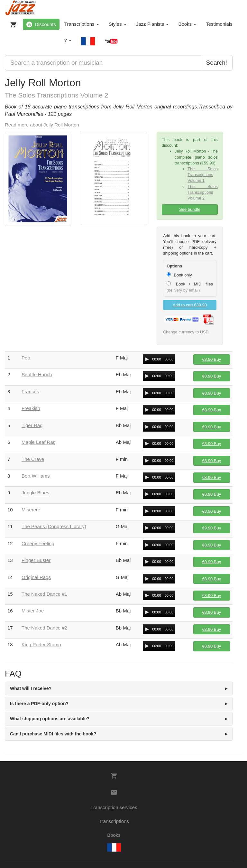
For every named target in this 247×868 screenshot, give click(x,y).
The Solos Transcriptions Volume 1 (203, 175)
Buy (212, 359)
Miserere (31, 510)
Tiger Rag (32, 425)
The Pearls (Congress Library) (54, 526)
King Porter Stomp (41, 644)
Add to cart (190, 305)
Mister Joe (33, 611)
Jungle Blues (35, 493)
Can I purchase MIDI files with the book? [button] (53, 734)
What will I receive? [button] (31, 688)
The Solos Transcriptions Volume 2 (203, 192)
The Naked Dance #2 (44, 628)
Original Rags (36, 577)
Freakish (31, 408)
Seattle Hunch (37, 374)
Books (187, 24)
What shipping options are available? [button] (50, 719)
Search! (217, 63)
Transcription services (114, 807)
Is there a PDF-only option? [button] (39, 704)
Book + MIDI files (190, 287)
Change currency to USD (186, 332)
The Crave (33, 459)
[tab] (119, 688)
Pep (26, 358)
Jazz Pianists (152, 24)
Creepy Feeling (38, 543)
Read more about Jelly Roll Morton (42, 125)
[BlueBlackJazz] (21, 8)
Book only (179, 275)
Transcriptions (82, 24)
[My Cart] (12, 23)
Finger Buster (36, 560)
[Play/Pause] (147, 359)
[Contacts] (114, 792)
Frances (30, 392)
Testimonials (219, 24)
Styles (118, 24)
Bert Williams (36, 476)
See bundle (190, 209)
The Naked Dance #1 (44, 594)
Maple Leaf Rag (39, 442)
